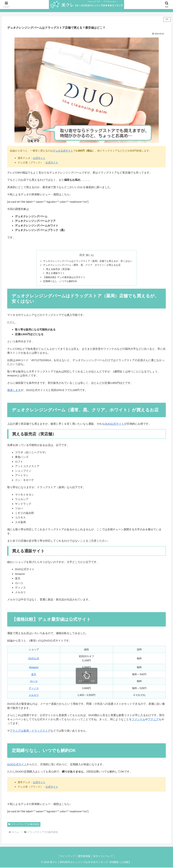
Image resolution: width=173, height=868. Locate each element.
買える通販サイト (53, 273)
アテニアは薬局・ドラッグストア (30, 731)
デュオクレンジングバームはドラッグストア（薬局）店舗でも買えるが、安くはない (88, 261)
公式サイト (39, 158)
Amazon (34, 668)
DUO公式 (34, 659)
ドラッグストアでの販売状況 (24, 825)
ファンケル (138, 720)
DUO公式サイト (114, 424)
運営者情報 (84, 857)
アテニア (153, 720)
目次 (82, 255)
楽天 (34, 675)
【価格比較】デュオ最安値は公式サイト (62, 278)
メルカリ (34, 696)
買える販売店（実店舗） (56, 269)
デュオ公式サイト (63, 151)
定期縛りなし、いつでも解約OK (58, 282)
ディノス (34, 689)
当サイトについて (104, 857)
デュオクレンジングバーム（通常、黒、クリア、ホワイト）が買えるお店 (81, 265)
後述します (14, 391)
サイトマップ (66, 857)
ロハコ (34, 682)
